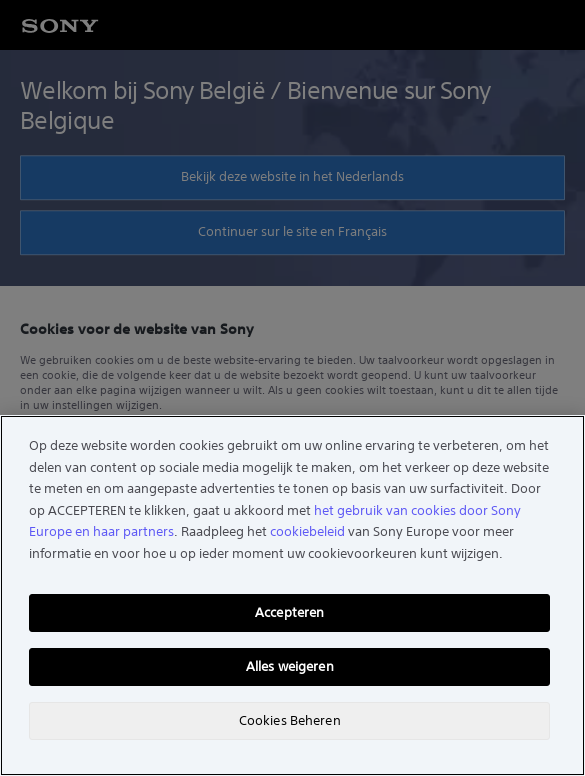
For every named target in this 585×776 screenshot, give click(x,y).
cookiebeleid (307, 531)
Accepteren (289, 612)
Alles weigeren (290, 666)
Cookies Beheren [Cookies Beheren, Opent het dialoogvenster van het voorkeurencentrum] (290, 720)
